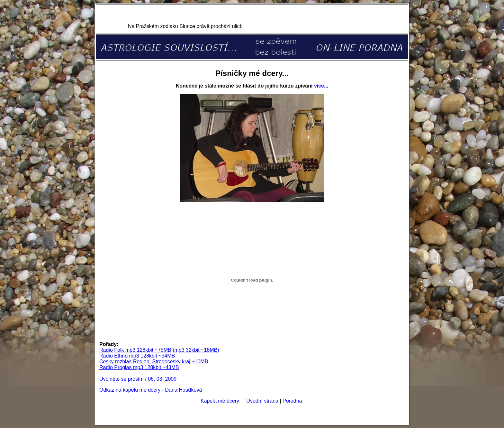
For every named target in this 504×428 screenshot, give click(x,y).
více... (321, 86)
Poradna (292, 401)
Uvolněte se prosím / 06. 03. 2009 (138, 379)
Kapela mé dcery (220, 401)
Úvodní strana (262, 401)
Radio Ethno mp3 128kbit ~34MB (137, 356)
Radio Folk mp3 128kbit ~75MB (135, 350)
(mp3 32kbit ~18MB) (196, 350)
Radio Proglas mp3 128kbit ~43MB (139, 367)
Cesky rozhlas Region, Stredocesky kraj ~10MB (154, 362)
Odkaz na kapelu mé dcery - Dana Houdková (151, 390)
